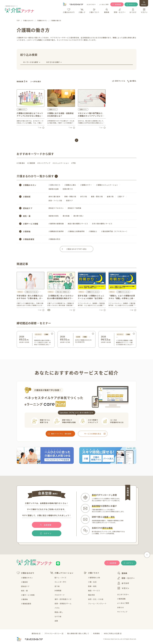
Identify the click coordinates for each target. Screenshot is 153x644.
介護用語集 (121, 599)
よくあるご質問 (104, 4)
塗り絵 (57, 586)
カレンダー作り (60, 582)
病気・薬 (24, 591)
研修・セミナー (126, 578)
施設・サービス (94, 591)
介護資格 (24, 599)
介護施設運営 (26, 604)
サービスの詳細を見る (93, 434)
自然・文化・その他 (96, 599)
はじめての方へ (91, 4)
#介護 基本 (21, 163)
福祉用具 (92, 595)
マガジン (123, 588)
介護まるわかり (25, 573)
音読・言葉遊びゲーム (63, 603)
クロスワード (60, 595)
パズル (57, 608)
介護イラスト (92, 573)
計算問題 (58, 591)
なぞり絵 (58, 616)
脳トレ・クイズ (60, 578)
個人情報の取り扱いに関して (78, 633)
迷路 (56, 621)
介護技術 (24, 582)
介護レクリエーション (62, 573)
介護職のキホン (22, 109)
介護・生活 (92, 582)
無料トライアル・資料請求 (61, 434)
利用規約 (97, 633)
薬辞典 (122, 573)
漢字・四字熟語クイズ (63, 599)
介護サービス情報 (28, 595)
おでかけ (123, 583)
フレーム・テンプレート (97, 603)
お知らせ (121, 607)
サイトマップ (122, 612)
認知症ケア (25, 586)
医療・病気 (92, 586)
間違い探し (59, 612)
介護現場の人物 (94, 578)
